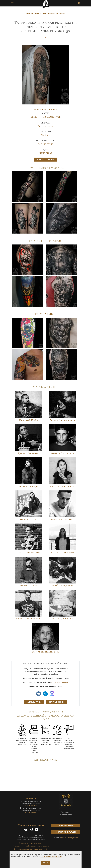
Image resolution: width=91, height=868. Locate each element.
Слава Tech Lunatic (28, 619)
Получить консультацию (66, 832)
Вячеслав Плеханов (63, 520)
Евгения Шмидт (28, 487)
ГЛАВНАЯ (30, 14)
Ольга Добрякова (63, 619)
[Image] (28, 186)
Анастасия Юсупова (63, 487)
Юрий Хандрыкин (63, 586)
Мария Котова (29, 520)
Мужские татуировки (46, 110)
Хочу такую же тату (45, 159)
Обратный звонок (57, 702)
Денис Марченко (28, 453)
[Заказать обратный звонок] (79, 3)
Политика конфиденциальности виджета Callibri (31, 849)
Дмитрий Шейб (29, 420)
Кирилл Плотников (63, 453)
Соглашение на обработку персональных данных (31, 846)
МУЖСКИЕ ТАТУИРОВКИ (56, 14)
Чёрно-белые (45, 153)
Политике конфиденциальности (51, 857)
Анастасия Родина (29, 553)
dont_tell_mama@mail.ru (69, 838)
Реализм (45, 135)
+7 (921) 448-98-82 (31, 812)
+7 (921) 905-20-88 (31, 806)
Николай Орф (29, 586)
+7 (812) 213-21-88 (59, 682)
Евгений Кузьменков (46, 117)
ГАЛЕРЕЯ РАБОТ (41, 14)
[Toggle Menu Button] (12, 3)
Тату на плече (45, 144)
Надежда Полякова (63, 553)
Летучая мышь (46, 126)
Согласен (45, 863)
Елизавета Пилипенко (46, 652)
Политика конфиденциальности (31, 843)
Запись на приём (34, 702)
